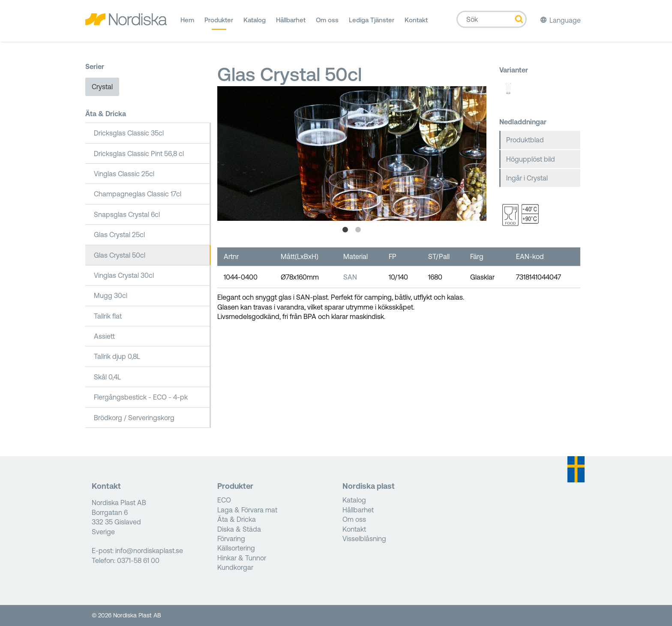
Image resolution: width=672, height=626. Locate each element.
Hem (187, 23)
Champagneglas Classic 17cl (138, 194)
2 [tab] (358, 230)
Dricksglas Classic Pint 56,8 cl (139, 153)
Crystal (102, 87)
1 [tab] (345, 230)
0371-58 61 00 (138, 560)
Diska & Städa (239, 529)
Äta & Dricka (106, 114)
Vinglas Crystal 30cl (124, 275)
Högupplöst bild (531, 159)
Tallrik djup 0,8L (117, 356)
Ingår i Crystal (527, 178)
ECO (224, 500)
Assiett (104, 336)
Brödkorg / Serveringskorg (134, 418)
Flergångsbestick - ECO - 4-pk (141, 397)
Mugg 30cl (111, 295)
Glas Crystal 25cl (119, 235)
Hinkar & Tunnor (242, 558)
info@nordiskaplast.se (149, 551)
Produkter (219, 23)
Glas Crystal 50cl (120, 255)
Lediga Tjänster (372, 23)
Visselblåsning (364, 539)
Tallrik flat (108, 316)
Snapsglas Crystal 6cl (127, 214)
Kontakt (416, 23)
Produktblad (525, 140)
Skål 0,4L (107, 377)
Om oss (327, 23)
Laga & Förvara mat (247, 510)
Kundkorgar (235, 567)
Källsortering (236, 548)
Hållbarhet (291, 23)
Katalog (255, 23)
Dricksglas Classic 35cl (129, 133)
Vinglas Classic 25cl (124, 174)
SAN (350, 277)
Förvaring (231, 539)
